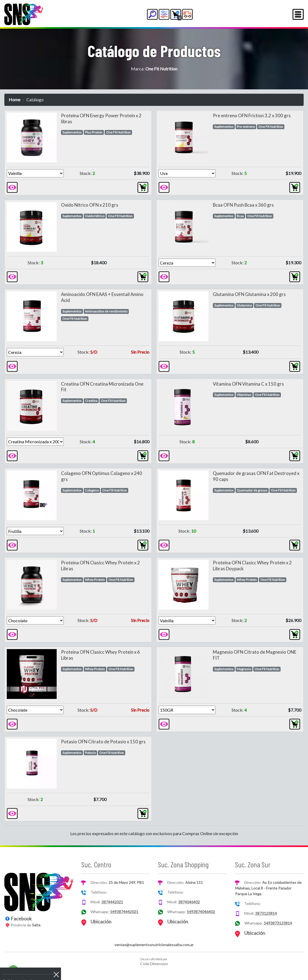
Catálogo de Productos (154, 51)
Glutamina (244, 305)
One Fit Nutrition (118, 132)
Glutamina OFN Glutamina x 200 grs (249, 294)
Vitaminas (244, 395)
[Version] (35, 173)
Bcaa (240, 216)
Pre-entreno (246, 127)
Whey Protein (95, 580)
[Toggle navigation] (298, 14)
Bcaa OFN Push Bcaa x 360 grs (243, 205)
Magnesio (244, 669)
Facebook (21, 919)
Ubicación (101, 922)
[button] (152, 14)
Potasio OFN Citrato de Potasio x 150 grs (103, 742)
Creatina (91, 401)
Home (15, 100)
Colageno (92, 490)
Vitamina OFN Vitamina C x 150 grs (248, 384)
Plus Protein (94, 132)
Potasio (90, 753)
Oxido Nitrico (95, 216)
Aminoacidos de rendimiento (106, 311)
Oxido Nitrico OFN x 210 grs (90, 205)
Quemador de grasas (252, 490)
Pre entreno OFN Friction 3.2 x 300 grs (252, 115)
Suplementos (72, 132)
